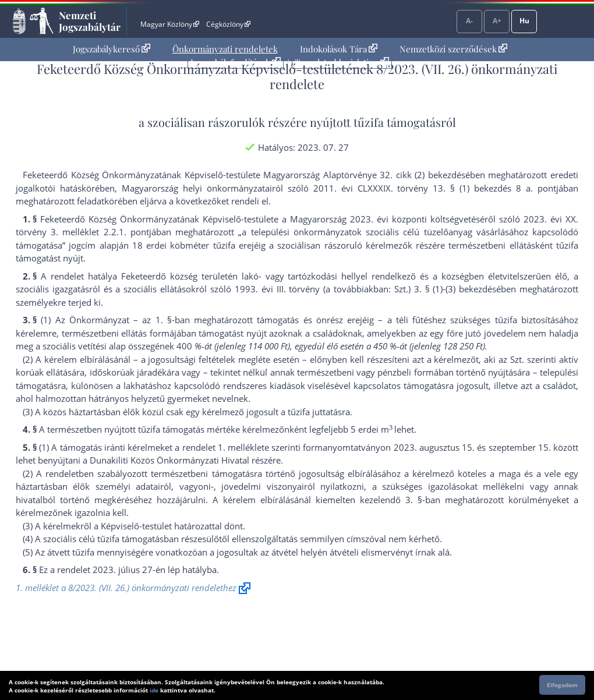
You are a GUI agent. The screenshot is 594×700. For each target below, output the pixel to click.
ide (154, 690)
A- (469, 21)
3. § (414, 500)
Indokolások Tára (339, 49)
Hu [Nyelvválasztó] (524, 21)
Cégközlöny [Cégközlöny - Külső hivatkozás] (228, 24)
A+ (497, 21)
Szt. (517, 359)
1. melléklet (241, 447)
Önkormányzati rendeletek (225, 49)
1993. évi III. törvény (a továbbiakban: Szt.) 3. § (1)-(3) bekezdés (365, 289)
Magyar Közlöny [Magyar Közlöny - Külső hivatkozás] (170, 24)
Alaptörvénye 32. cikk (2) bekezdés (394, 175)
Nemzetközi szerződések (453, 49)
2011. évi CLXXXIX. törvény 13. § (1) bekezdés (413, 188)
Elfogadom (562, 685)
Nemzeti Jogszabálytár (90, 21)
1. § (164, 320)
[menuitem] (112, 49)
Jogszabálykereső (112, 49)
